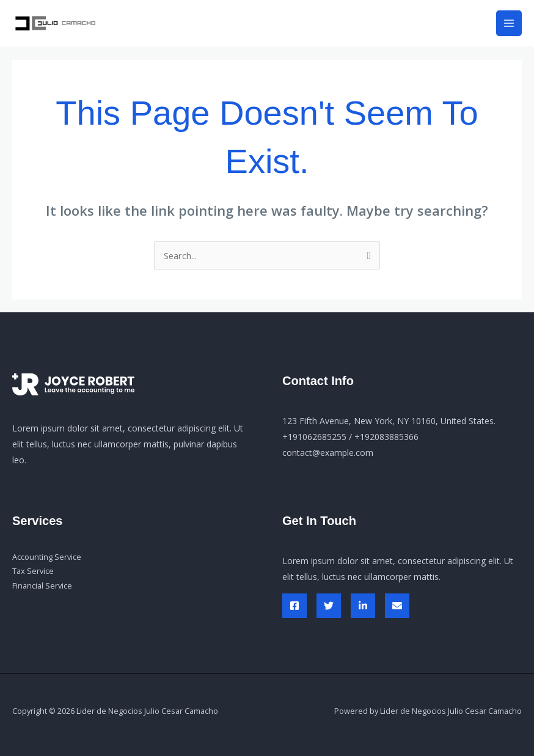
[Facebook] (294, 606)
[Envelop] (397, 606)
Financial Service (42, 585)
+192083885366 (386, 437)
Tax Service (33, 571)
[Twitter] (329, 606)
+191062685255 (314, 437)
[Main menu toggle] (509, 23)
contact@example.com (328, 453)
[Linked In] (363, 606)
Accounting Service (47, 557)
